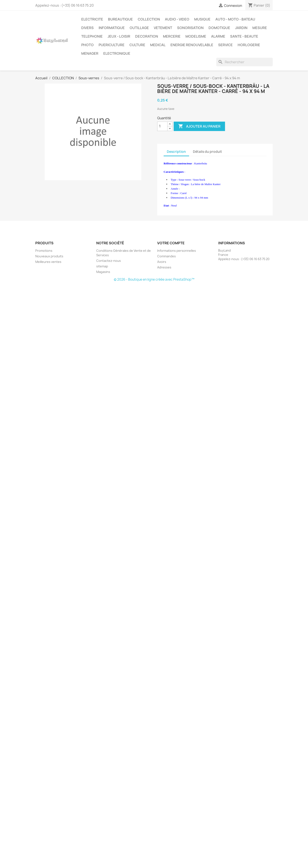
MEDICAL (158, 45)
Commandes (167, 256)
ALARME (218, 36)
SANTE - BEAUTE (244, 36)
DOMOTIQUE (219, 28)
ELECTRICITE (92, 19)
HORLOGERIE (249, 45)
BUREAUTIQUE (120, 19)
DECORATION (147, 36)
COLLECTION (149, 19)
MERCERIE (172, 36)
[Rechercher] (244, 62)
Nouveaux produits (49, 256)
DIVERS (87, 28)
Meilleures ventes (48, 262)
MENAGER (90, 53)
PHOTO (87, 45)
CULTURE (137, 45)
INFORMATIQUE (112, 28)
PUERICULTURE (112, 45)
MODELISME (196, 36)
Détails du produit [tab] (207, 152)
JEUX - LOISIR (119, 36)
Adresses (164, 267)
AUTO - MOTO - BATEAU (235, 19)
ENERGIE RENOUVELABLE (192, 45)
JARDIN (241, 28)
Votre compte (171, 243)
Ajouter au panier (199, 126)
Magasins (103, 272)
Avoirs (162, 262)
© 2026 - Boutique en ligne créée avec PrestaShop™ (154, 279)
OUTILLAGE (139, 28)
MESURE (260, 28)
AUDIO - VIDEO (177, 19)
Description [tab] (176, 152)
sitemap (102, 266)
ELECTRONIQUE (117, 53)
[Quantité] (162, 126)
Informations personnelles (177, 251)
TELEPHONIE (92, 36)
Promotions (44, 251)
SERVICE (225, 45)
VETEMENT (163, 28)
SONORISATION (190, 28)
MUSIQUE (202, 19)
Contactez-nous (109, 261)
